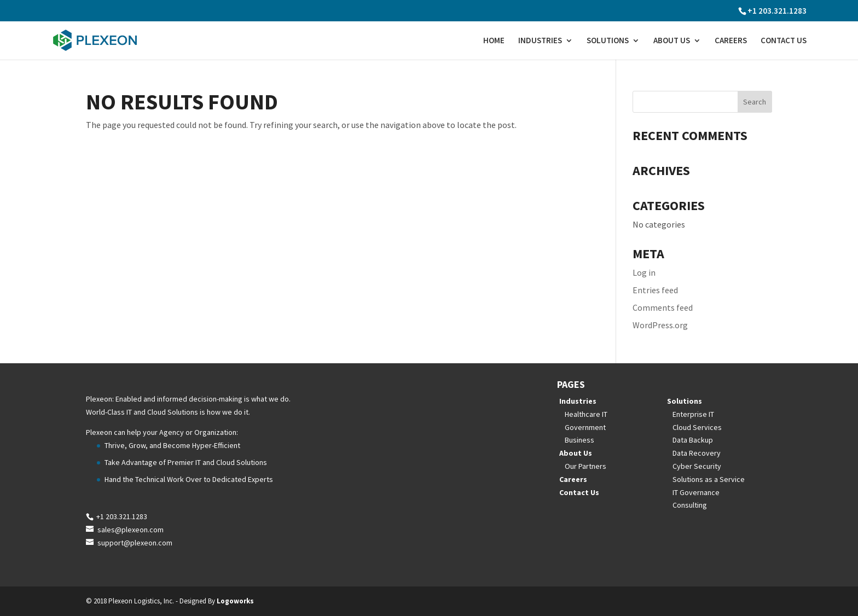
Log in (644, 272)
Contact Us (784, 41)
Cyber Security (697, 466)
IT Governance (696, 492)
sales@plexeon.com (131, 530)
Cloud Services (697, 427)
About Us (672, 41)
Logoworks (235, 601)
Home (494, 41)
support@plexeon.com (135, 543)
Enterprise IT (693, 414)
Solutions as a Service (709, 479)
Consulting (690, 505)
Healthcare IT (586, 414)
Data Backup (693, 440)
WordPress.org (660, 325)
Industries (540, 41)
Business (579, 440)
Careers (731, 41)
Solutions (608, 41)
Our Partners (585, 466)
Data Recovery (697, 453)
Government (585, 427)
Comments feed (663, 307)
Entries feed (655, 290)
